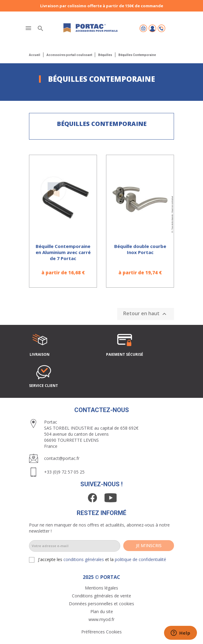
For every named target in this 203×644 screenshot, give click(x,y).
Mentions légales (101, 588)
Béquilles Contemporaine (102, 124)
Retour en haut (146, 314)
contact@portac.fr (62, 458)
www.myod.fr (101, 619)
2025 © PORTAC (101, 577)
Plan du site (102, 611)
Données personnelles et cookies (101, 604)
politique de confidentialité (140, 559)
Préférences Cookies (101, 632)
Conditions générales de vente (101, 596)
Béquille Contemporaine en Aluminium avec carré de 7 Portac (63, 252)
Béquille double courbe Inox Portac (140, 249)
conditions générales (84, 559)
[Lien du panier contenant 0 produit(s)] (143, 28)
